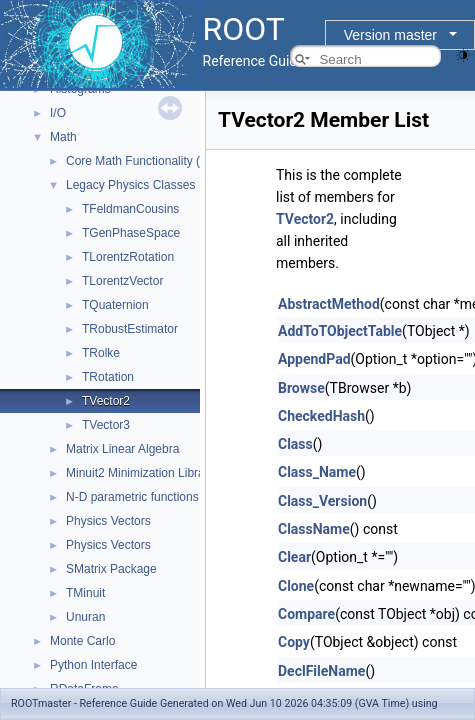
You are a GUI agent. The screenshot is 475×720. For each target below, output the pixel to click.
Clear (294, 557)
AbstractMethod (329, 304)
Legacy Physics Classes (130, 185)
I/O (58, 113)
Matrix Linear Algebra (122, 449)
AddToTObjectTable (340, 331)
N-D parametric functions (132, 497)
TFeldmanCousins (130, 209)
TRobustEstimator (130, 329)
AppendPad (314, 359)
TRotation (108, 377)
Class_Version (322, 501)
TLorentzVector (122, 281)
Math (63, 137)
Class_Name (317, 472)
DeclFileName (321, 671)
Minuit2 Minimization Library (140, 473)
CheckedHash (321, 416)
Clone (296, 586)
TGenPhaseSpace (131, 233)
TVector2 (106, 401)
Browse (301, 388)
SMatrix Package (111, 569)
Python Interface (93, 665)
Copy (294, 642)
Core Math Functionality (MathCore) (161, 161)
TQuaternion (115, 305)
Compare (306, 614)
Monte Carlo (82, 641)
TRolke (101, 353)
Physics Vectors (108, 521)
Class (295, 444)
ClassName (314, 529)
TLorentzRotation (128, 257)
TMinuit (85, 593)
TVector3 (106, 425)
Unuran (85, 617)
